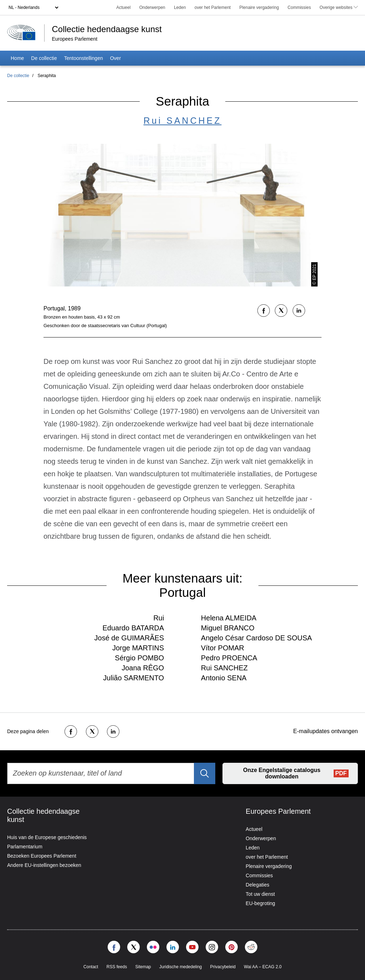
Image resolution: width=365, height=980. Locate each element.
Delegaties (257, 885)
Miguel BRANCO (228, 628)
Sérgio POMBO (139, 658)
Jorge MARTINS (138, 648)
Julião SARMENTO (133, 678)
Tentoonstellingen (84, 58)
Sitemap (143, 967)
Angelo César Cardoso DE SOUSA (256, 638)
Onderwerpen (152, 7)
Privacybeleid (223, 967)
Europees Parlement (74, 39)
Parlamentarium (25, 847)
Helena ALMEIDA (229, 618)
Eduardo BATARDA (133, 628)
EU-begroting (260, 903)
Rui (159, 618)
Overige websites (339, 7)
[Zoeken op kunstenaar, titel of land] (111, 773)
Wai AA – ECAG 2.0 (263, 967)
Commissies (299, 7)
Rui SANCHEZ (183, 121)
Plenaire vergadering (259, 7)
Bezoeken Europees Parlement (42, 856)
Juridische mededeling (181, 967)
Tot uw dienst (260, 894)
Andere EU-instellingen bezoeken (44, 865)
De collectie (44, 58)
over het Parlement (213, 7)
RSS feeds (117, 967)
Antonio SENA (224, 678)
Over (115, 58)
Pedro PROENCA (229, 658)
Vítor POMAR (223, 648)
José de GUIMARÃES (129, 638)
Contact (91, 967)
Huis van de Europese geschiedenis (47, 837)
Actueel (123, 7)
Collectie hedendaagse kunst (108, 29)
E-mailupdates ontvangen (326, 731)
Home (17, 58)
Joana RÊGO (143, 668)
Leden (180, 7)
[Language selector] (33, 7)
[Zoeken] (205, 773)
